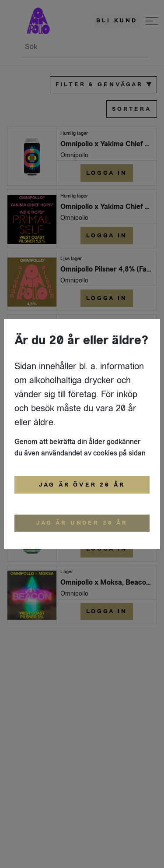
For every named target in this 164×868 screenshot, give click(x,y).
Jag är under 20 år (82, 523)
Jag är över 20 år (82, 485)
